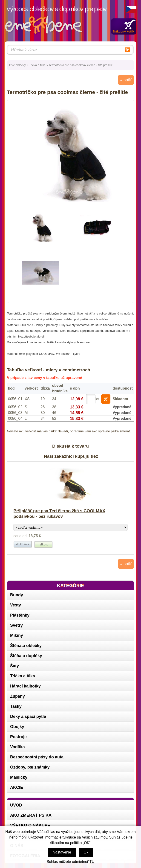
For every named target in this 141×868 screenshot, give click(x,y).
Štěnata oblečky (26, 646)
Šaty (14, 666)
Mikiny (17, 635)
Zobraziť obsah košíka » (124, 26)
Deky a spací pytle (28, 717)
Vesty (16, 605)
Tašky (16, 706)
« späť (126, 80)
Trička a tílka (37, 65)
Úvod (16, 805)
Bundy (17, 595)
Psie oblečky (17, 65)
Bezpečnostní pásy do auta (37, 757)
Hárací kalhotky (25, 686)
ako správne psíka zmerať (111, 431)
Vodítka (17, 747)
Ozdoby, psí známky (30, 767)
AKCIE (17, 787)
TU (92, 862)
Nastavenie (62, 852)
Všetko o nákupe (30, 825)
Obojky (17, 727)
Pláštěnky (20, 615)
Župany (17, 696)
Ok (86, 852)
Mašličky (19, 777)
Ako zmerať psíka (31, 815)
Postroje (18, 737)
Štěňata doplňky (26, 656)
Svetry (16, 625)
